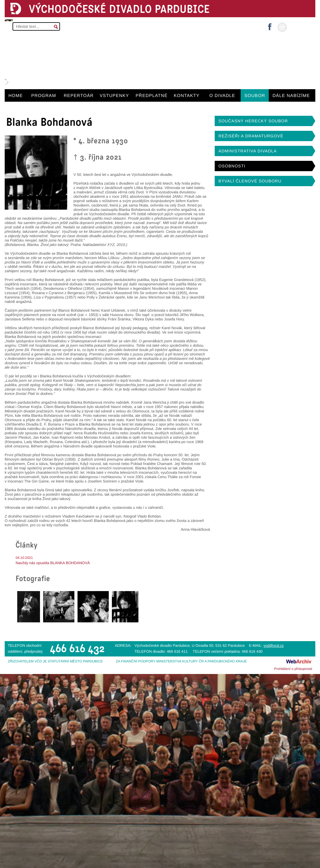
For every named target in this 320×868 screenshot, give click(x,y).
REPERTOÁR (79, 95)
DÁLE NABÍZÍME (291, 95)
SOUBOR (255, 95)
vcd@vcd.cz (274, 646)
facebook (270, 25)
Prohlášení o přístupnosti (293, 669)
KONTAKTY (187, 95)
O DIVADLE (222, 95)
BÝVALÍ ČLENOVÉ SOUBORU (250, 181)
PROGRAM (44, 95)
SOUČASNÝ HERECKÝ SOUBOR (253, 121)
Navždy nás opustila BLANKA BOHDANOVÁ (53, 563)
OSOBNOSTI (232, 166)
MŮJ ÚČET (300, 27)
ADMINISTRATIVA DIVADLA (248, 151)
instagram (282, 27)
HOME (16, 95)
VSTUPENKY (114, 95)
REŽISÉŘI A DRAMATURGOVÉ (251, 136)
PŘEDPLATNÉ (152, 95)
